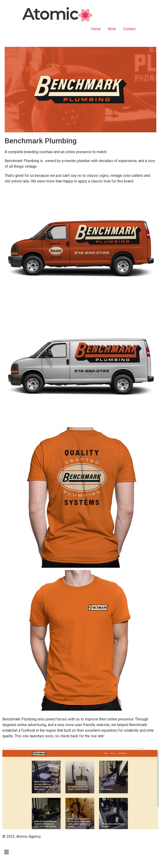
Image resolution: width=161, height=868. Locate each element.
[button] (80, 852)
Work (112, 29)
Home (96, 29)
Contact (129, 29)
